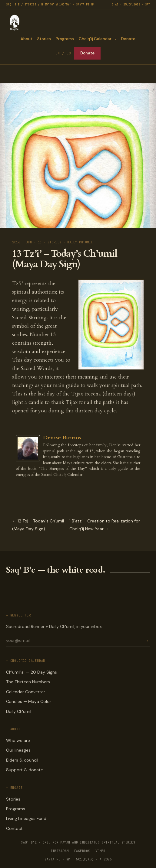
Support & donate (25, 770)
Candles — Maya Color (29, 701)
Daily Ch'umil (19, 711)
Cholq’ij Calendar (95, 39)
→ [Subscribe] (147, 640)
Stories (44, 39)
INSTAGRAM (60, 851)
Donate (128, 39)
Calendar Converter (26, 692)
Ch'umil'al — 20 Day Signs (32, 672)
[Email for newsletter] (75, 640)
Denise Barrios (62, 438)
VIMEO (100, 851)
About (27, 39)
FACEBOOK (82, 851)
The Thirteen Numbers (28, 682)
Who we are (18, 740)
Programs (65, 39)
